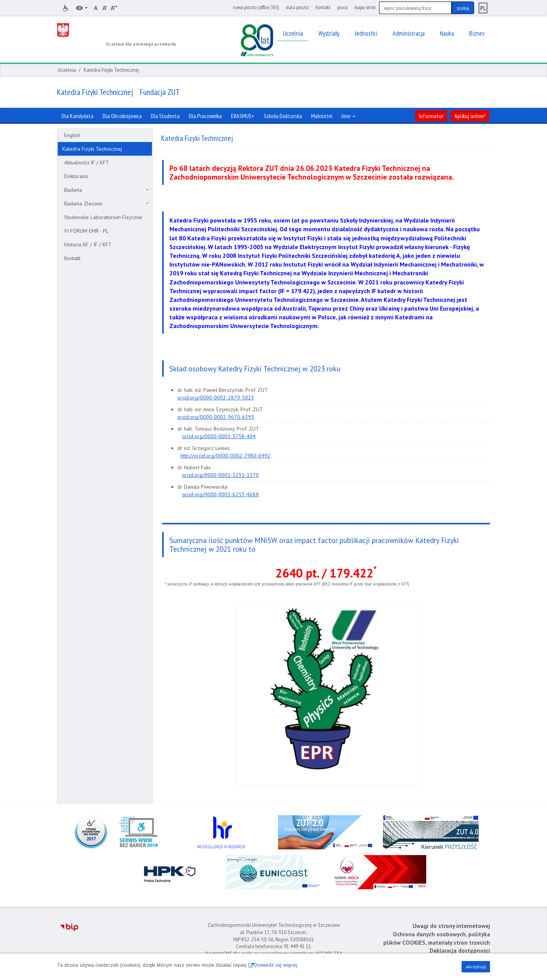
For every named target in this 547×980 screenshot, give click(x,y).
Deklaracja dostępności (460, 951)
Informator (431, 116)
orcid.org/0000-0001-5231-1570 (220, 475)
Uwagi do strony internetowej (451, 926)
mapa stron (365, 7)
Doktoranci (76, 176)
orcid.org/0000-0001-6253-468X (221, 494)
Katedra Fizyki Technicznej (92, 149)
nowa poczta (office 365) (256, 7)
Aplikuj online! (470, 116)
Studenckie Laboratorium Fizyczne (103, 217)
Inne (349, 116)
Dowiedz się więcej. (276, 965)
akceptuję (476, 967)
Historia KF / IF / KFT (88, 245)
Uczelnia (67, 70)
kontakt (323, 7)
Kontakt (72, 258)
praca (342, 7)
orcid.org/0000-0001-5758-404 (219, 436)
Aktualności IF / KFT (87, 163)
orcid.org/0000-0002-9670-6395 (216, 417)
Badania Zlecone (107, 204)
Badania (107, 190)
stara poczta (297, 7)
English (72, 135)
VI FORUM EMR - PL (86, 231)
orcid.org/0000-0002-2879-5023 (216, 398)
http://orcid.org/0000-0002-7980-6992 (225, 456)
